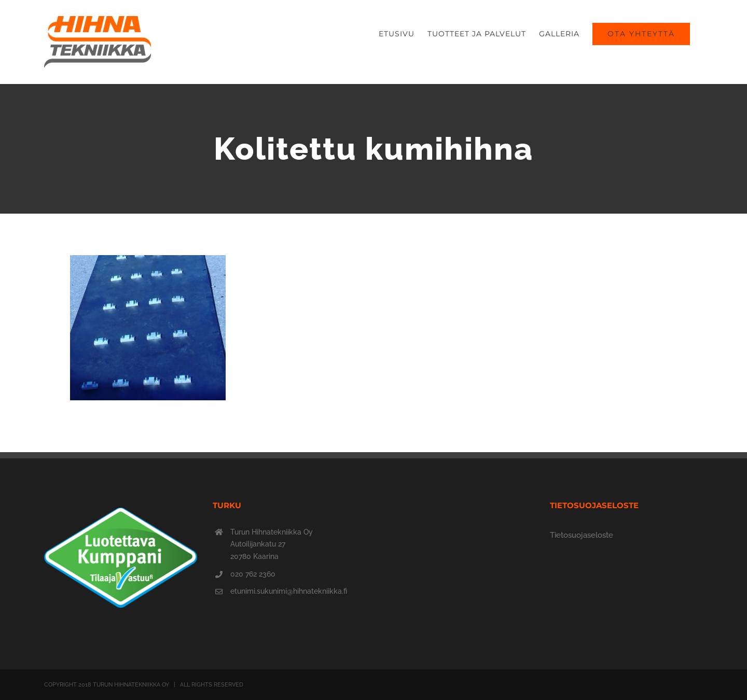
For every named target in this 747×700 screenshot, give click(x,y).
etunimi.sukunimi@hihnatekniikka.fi (289, 591)
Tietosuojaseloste (582, 535)
